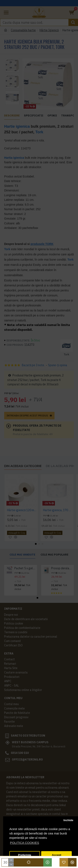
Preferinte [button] (25, 855)
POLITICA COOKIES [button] (25, 843)
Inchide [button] (68, 820)
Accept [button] (56, 855)
